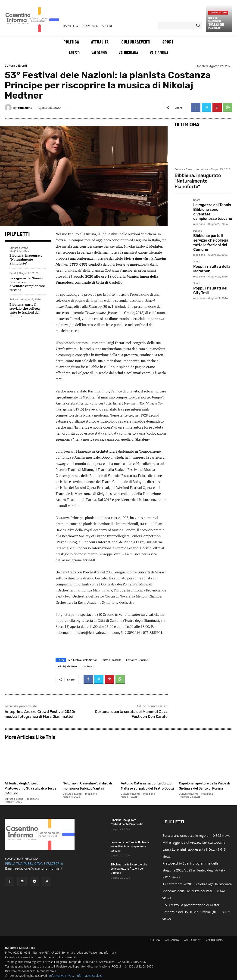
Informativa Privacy (62, 976)
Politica (14, 300)
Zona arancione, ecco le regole (185, 835)
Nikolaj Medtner (67, 666)
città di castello (112, 660)
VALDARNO (172, 940)
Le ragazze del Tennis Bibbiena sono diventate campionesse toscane (27, 284)
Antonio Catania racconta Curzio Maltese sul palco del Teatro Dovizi (147, 788)
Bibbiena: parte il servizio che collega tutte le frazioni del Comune (25, 310)
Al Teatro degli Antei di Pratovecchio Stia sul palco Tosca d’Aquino (27, 788)
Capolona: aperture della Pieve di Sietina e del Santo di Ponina (203, 788)
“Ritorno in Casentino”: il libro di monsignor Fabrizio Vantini (89, 788)
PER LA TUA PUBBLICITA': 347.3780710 (34, 863)
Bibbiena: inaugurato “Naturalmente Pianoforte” (216, 23)
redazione (25, 108)
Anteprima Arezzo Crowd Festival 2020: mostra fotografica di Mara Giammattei (40, 714)
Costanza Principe (137, 660)
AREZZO (155, 940)
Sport (13, 273)
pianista (87, 666)
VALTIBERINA (214, 940)
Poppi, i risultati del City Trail (212, 267)
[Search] (198, 26)
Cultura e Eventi (218, 12)
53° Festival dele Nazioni (83, 660)
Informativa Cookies (89, 976)
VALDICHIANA (192, 940)
